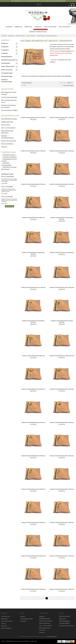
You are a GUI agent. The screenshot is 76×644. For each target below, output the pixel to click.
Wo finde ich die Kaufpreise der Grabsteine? (9, 106)
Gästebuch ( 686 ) (7, 174)
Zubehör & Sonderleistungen (38, 31)
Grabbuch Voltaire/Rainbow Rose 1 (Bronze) (62, 389)
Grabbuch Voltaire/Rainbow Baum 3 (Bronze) (62, 184)
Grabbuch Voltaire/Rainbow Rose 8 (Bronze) (33, 522)
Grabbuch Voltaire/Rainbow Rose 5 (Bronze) (62, 456)
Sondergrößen (6, 63)
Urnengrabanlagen (7, 73)
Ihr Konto (4, 613)
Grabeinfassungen (7, 76)
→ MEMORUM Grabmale (8, 155)
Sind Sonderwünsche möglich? (9, 110)
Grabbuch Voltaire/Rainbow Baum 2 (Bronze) (33, 184)
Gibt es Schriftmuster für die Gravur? (9, 101)
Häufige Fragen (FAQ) (7, 122)
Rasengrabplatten (7, 56)
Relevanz (69, 83)
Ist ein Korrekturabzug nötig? (9, 97)
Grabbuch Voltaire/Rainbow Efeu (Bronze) (33, 217)
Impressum (4, 147)
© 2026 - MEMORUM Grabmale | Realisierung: (13, 641)
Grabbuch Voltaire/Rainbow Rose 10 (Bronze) (33, 556)
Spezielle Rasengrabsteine (9, 60)
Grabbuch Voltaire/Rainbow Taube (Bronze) (33, 389)
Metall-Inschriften (64, 27)
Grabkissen (9, 27)
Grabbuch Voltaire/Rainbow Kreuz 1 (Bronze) (33, 287)
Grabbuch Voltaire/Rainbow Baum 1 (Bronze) (62, 151)
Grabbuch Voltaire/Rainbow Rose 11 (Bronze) (62, 556)
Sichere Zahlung (6, 125)
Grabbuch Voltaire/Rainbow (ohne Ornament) (33, 117)
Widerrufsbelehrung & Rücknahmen (7, 132)
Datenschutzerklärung (7, 144)
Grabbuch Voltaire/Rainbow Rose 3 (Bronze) (62, 422)
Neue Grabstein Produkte (26, 619)
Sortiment (5, 40)
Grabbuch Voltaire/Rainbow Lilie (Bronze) (33, 356)
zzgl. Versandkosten (52, 636)
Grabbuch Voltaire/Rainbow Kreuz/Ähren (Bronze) (33, 321)
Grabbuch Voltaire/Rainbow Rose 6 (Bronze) (33, 489)
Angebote (23, 616)
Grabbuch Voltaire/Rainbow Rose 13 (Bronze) (62, 589)
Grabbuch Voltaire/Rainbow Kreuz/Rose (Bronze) (62, 321)
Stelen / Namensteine (50, 27)
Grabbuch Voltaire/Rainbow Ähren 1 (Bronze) (62, 117)
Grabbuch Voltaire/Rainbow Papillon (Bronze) (62, 356)
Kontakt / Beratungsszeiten (9, 141)
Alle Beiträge (10, 206)
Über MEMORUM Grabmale (9, 119)
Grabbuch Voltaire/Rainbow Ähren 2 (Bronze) (33, 151)
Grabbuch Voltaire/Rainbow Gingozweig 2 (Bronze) (33, 253)
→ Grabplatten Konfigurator (9, 157)
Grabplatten (28, 27)
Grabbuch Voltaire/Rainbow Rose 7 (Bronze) (62, 489)
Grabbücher (18, 27)
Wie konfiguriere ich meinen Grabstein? (9, 93)
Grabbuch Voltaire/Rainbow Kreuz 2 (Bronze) (62, 287)
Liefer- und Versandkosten (8, 128)
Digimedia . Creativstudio (30, 641)
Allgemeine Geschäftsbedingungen (7, 137)
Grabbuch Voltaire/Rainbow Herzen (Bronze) (62, 252)
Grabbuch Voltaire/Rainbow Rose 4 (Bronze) (33, 456)
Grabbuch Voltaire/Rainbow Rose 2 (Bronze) (33, 422)
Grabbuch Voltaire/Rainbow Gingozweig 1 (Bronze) (62, 218)
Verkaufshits (23, 621)
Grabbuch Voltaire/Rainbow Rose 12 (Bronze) (33, 589)
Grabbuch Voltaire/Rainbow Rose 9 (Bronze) (62, 522)
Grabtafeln (38, 27)
